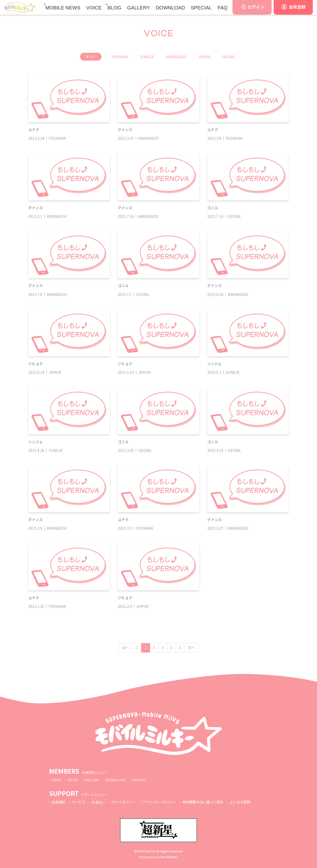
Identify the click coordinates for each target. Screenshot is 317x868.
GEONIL (229, 57)
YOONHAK (120, 57)
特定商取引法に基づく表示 (212, 802)
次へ (191, 648)
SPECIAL (201, 8)
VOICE (94, 8)
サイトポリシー (128, 802)
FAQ (223, 8)
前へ (126, 648)
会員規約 (59, 802)
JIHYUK (204, 57)
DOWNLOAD (170, 8)
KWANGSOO (176, 57)
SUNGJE (147, 57)
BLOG (114, 8)
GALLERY (138, 8)
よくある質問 (252, 802)
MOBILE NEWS (63, 8)
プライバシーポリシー (165, 802)
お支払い (101, 802)
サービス (80, 802)
